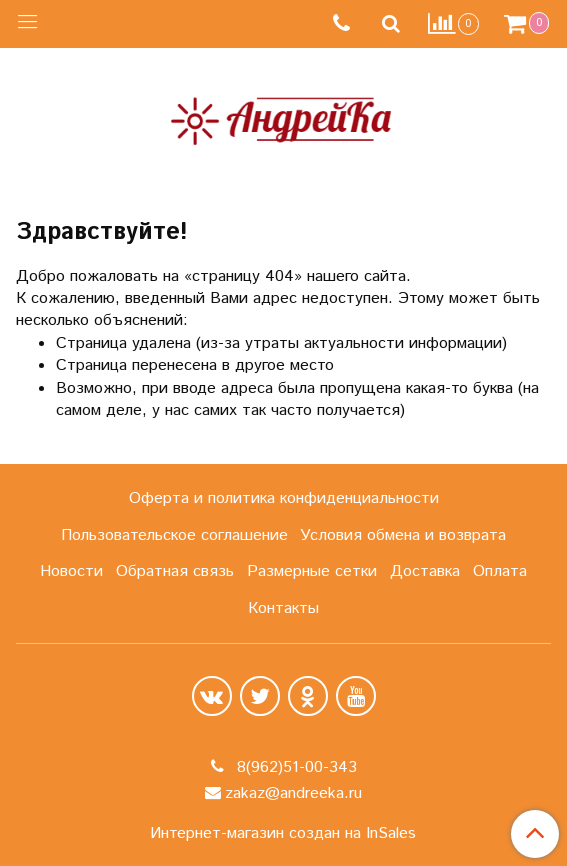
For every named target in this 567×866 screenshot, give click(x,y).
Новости (71, 571)
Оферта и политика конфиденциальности (284, 498)
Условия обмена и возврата (403, 535)
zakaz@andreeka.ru (293, 793)
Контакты (283, 608)
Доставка (425, 571)
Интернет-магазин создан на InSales (283, 834)
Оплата (500, 571)
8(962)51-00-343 (294, 767)
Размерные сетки (312, 571)
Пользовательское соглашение (174, 535)
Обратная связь (175, 571)
